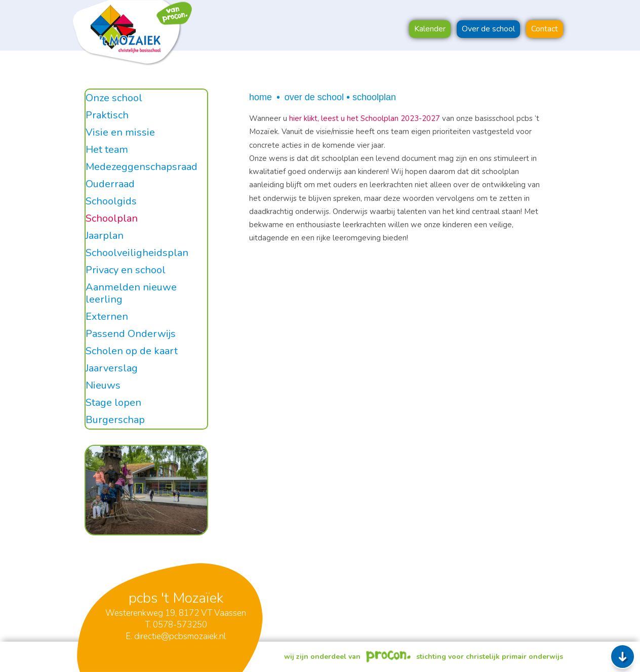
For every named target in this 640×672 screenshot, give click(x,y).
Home (261, 97)
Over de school (314, 97)
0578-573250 (180, 625)
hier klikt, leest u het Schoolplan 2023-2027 (366, 118)
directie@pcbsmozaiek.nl (180, 636)
